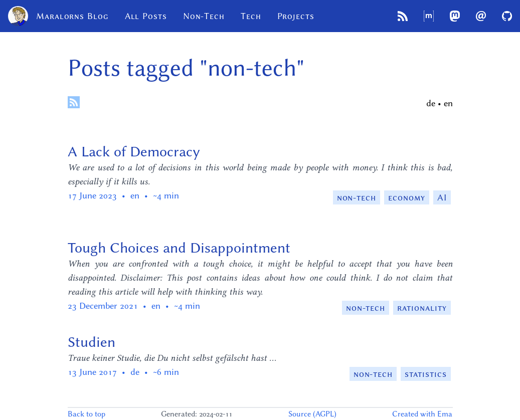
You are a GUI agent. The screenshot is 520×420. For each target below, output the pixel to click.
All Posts (146, 16)
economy (407, 197)
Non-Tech (204, 16)
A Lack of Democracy (134, 151)
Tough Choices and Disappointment (179, 248)
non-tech (357, 197)
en (448, 103)
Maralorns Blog (58, 16)
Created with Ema (422, 414)
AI (442, 197)
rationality (422, 308)
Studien (92, 342)
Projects (296, 16)
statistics (425, 374)
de (431, 103)
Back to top (86, 414)
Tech (251, 16)
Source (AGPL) (312, 414)
